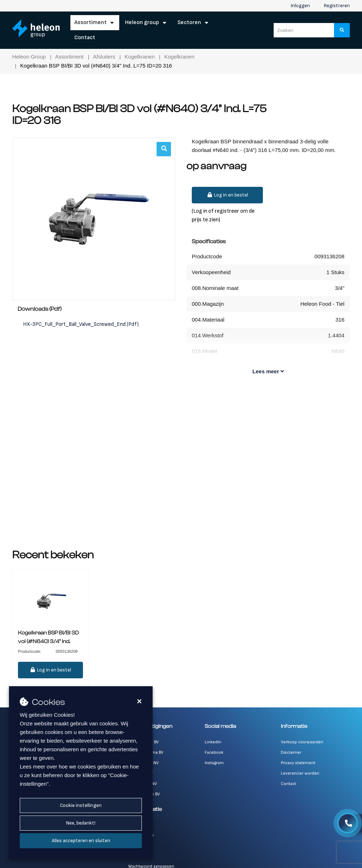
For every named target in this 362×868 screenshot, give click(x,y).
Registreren (337, 6)
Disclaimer (291, 752)
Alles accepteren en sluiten (81, 841)
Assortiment (90, 22)
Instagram (214, 763)
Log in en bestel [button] (227, 195)
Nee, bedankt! (81, 823)
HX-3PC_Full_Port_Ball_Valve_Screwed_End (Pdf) (81, 324)
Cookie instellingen (81, 805)
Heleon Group (142, 22)
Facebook (214, 752)
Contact (85, 38)
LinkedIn (213, 742)
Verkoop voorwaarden (302, 742)
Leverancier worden (300, 773)
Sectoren (189, 22)
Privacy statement (298, 763)
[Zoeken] (342, 30)
